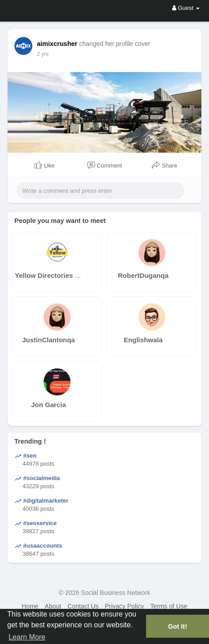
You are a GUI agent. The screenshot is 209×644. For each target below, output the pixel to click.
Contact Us (83, 606)
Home (30, 606)
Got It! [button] (178, 626)
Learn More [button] (27, 637)
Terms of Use (169, 606)
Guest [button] (186, 8)
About (53, 606)
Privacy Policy (124, 606)
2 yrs (43, 54)
